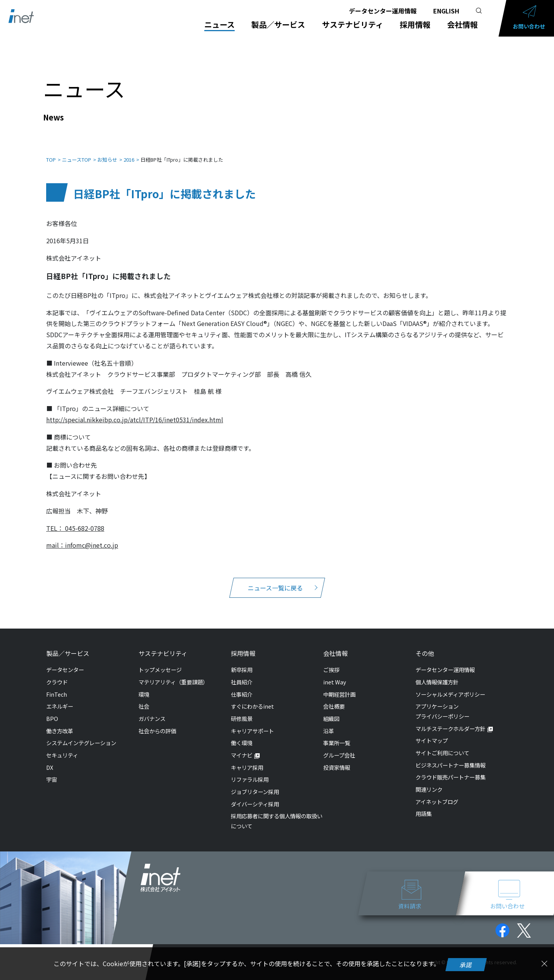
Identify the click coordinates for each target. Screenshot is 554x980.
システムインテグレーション (81, 735)
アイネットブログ (437, 794)
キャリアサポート (252, 723)
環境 (144, 687)
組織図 (331, 711)
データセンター (65, 662)
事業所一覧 (337, 735)
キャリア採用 (247, 760)
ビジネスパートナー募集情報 (451, 757)
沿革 (329, 723)
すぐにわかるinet (252, 698)
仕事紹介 (242, 687)
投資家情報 (337, 760)
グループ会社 (339, 747)
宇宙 (52, 772)
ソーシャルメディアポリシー (450, 687)
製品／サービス (279, 25)
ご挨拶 (331, 662)
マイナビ (242, 747)
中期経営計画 (339, 687)
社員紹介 (242, 674)
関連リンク (429, 782)
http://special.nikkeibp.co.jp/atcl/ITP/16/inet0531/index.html (135, 412)
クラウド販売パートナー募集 (451, 769)
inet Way (335, 674)
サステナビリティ (353, 25)
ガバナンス (152, 711)
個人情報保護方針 (437, 674)
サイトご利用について (442, 745)
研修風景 (242, 711)
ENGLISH (446, 11)
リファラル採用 (250, 772)
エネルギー (60, 698)
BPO (52, 711)
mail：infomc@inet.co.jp (82, 537)
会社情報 (462, 25)
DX (50, 760)
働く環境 (242, 735)
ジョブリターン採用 (255, 784)
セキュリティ (62, 747)
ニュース (220, 25)
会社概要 (334, 698)
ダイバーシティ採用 (255, 796)
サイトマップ (432, 733)
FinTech (57, 687)
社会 (144, 698)
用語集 (424, 806)
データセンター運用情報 (383, 11)
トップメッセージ (160, 662)
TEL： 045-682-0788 (75, 520)
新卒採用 (242, 662)
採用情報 (415, 25)
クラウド (57, 674)
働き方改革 (60, 723)
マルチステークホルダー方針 (451, 721)
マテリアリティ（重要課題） (173, 674)
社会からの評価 (157, 723)
